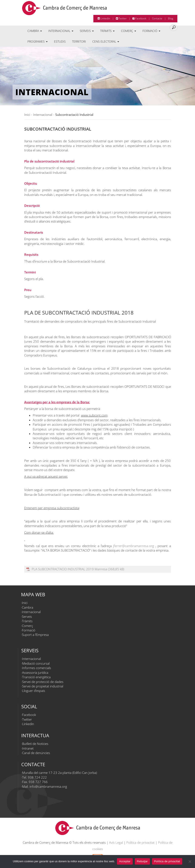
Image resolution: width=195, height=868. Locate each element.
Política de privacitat (140, 842)
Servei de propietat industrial (43, 686)
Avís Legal (116, 842)
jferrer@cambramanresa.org (134, 546)
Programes (38, 41)
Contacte (157, 18)
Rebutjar (142, 861)
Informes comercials (37, 668)
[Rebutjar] (190, 861)
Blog (171, 18)
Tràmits (107, 31)
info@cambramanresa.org (48, 786)
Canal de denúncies (36, 753)
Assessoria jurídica (35, 673)
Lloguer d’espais (34, 691)
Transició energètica (36, 677)
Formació (151, 31)
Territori (79, 41)
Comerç (129, 31)
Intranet (28, 748)
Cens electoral (106, 41)
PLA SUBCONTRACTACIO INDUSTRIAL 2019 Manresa (69, 569)
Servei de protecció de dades (43, 682)
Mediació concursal (36, 663)
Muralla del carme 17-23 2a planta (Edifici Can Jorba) (60, 773)
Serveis (87, 31)
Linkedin (104, 18)
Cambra (35, 31)
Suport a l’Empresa (35, 635)
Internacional (61, 31)
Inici (25, 603)
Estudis (60, 41)
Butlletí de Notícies (35, 744)
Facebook (139, 18)
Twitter (121, 18)
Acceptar (125, 861)
